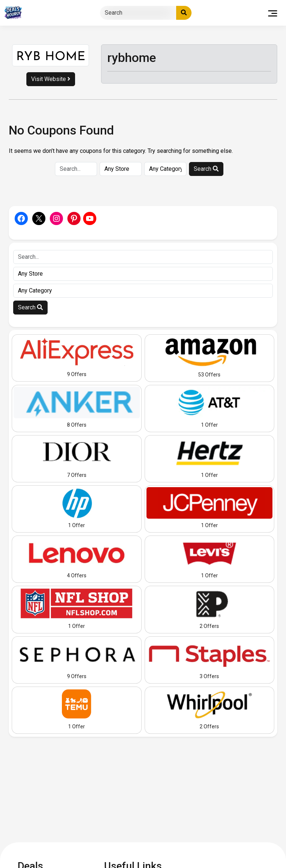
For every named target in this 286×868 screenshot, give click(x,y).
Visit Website (51, 79)
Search (206, 169)
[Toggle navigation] (273, 13)
